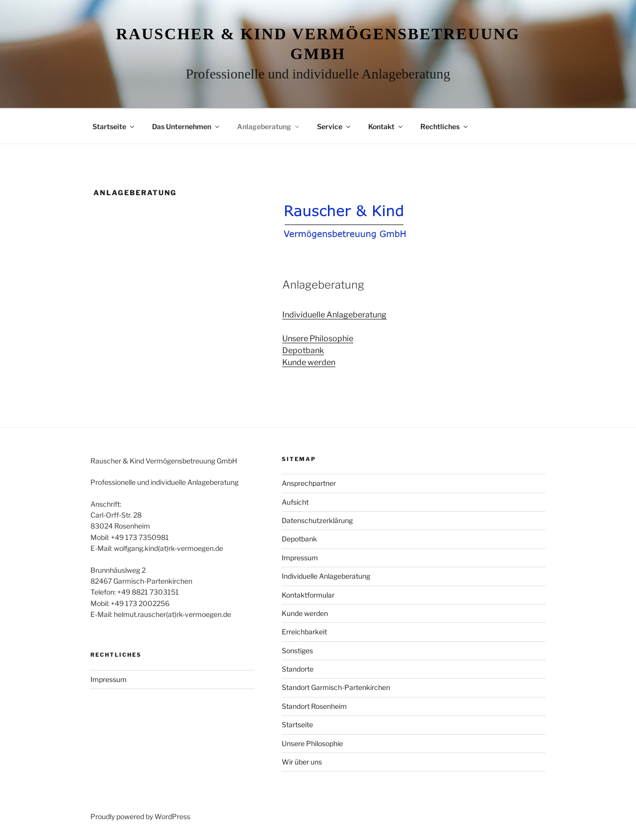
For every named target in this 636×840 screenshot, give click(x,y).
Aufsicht (295, 502)
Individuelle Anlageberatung (334, 315)
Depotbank (303, 350)
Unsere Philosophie (318, 339)
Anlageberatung (269, 126)
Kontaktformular (308, 595)
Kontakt (386, 126)
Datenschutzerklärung (317, 520)
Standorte (298, 669)
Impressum (109, 679)
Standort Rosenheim (314, 706)
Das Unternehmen (186, 126)
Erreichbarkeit (304, 632)
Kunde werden (309, 362)
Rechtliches (445, 126)
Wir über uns (302, 762)
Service (334, 126)
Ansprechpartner (309, 483)
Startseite (114, 126)
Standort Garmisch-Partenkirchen (336, 687)
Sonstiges (297, 650)
